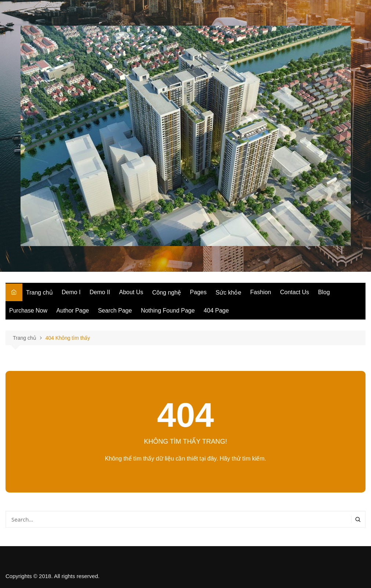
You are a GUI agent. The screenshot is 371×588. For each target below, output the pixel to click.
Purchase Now (28, 311)
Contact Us (294, 292)
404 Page (216, 311)
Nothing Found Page (168, 311)
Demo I (71, 292)
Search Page (115, 311)
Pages (198, 292)
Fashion (261, 292)
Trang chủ (39, 293)
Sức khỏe (228, 293)
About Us (131, 292)
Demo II (100, 292)
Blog (324, 292)
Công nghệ (167, 293)
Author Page (73, 311)
